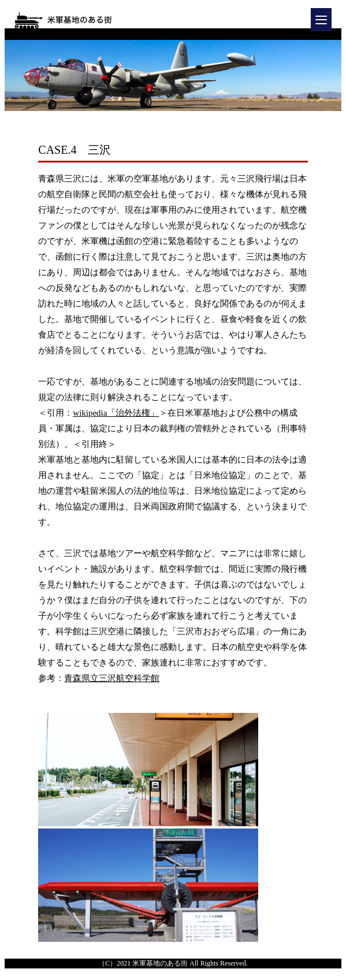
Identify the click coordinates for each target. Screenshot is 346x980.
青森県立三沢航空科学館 (112, 678)
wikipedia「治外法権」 (116, 413)
